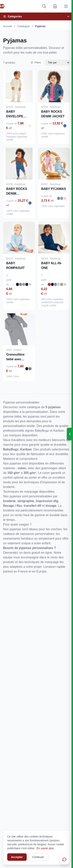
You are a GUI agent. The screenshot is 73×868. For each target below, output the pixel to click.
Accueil (7, 26)
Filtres (36, 63)
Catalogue (24, 26)
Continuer (38, 857)
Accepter (17, 857)
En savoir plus (45, 848)
